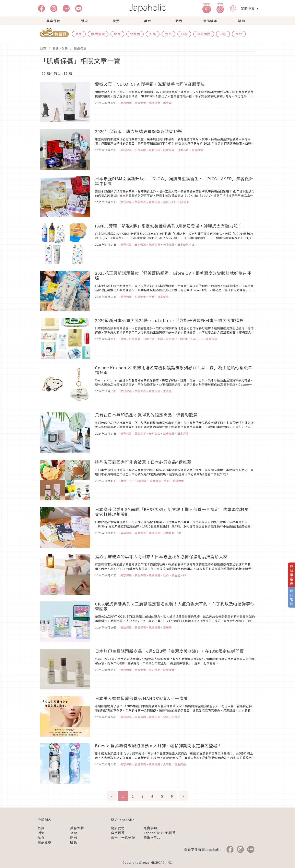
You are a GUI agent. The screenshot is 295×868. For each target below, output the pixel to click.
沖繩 (153, 34)
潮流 (85, 21)
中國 (223, 34)
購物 (241, 21)
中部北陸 (204, 34)
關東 (117, 34)
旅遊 (116, 21)
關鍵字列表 (60, 48)
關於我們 (118, 828)
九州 (168, 34)
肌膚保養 (80, 48)
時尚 (179, 21)
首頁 (43, 48)
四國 (184, 34)
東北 (239, 34)
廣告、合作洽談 (123, 838)
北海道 (135, 34)
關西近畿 (98, 34)
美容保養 (53, 21)
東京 (79, 34)
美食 (147, 21)
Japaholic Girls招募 (160, 833)
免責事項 (150, 828)
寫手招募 (118, 833)
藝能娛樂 (210, 21)
